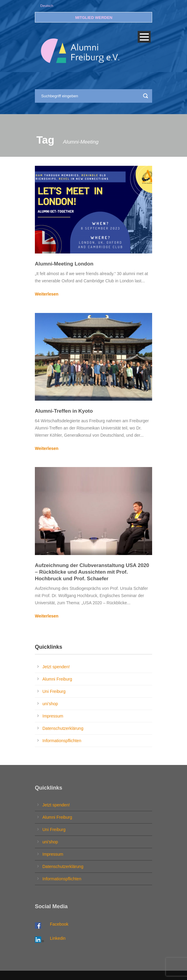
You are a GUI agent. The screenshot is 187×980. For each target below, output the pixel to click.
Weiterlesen (47, 294)
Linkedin (58, 938)
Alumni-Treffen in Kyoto (64, 411)
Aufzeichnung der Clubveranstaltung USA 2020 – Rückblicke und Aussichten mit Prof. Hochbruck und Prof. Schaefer (92, 572)
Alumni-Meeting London (64, 264)
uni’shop (50, 704)
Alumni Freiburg (57, 679)
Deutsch (47, 6)
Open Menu (144, 37)
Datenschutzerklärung (63, 728)
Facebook (59, 924)
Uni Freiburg (54, 691)
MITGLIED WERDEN (94, 18)
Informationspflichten (62, 741)
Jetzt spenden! (56, 667)
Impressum (53, 716)
